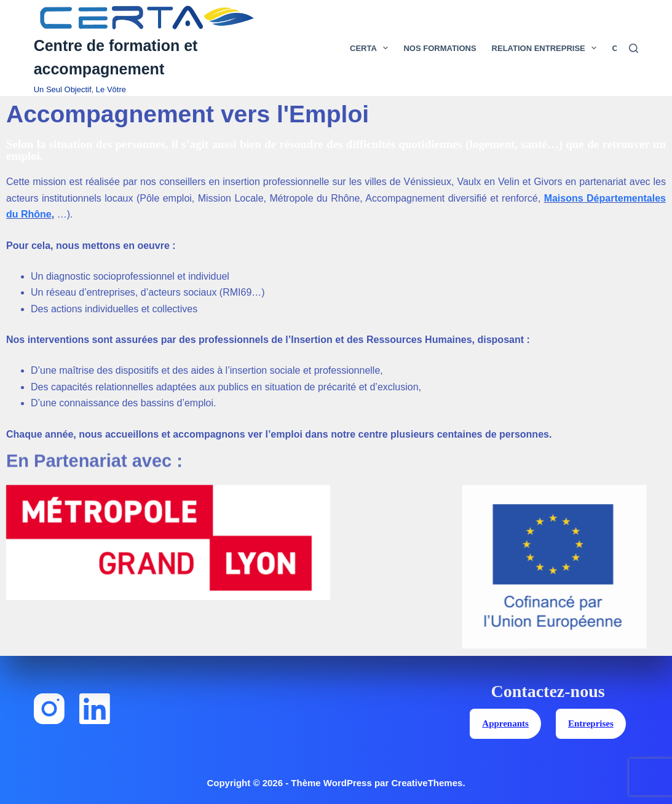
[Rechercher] (634, 48)
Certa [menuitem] (371, 48)
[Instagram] (49, 709)
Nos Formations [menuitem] (440, 48)
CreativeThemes (427, 783)
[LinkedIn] (95, 709)
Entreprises (591, 723)
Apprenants (505, 723)
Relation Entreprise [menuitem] (547, 48)
